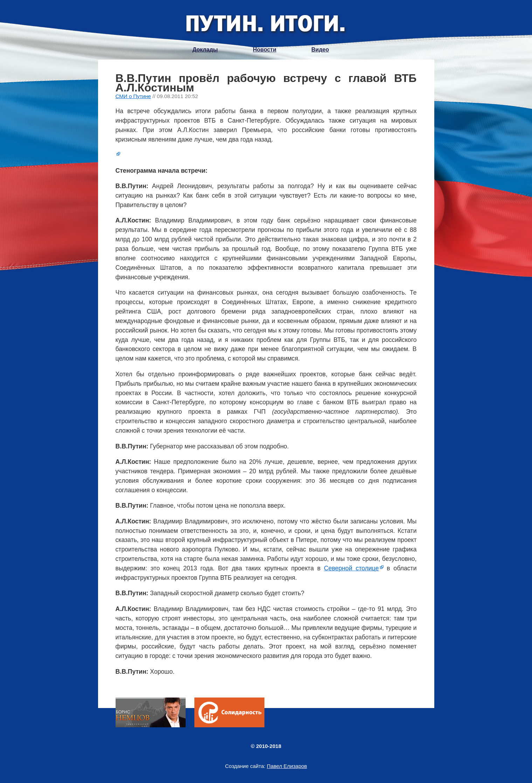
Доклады (205, 50)
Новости (265, 50)
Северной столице (351, 568)
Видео (320, 50)
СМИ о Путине (133, 96)
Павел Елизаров (287, 766)
